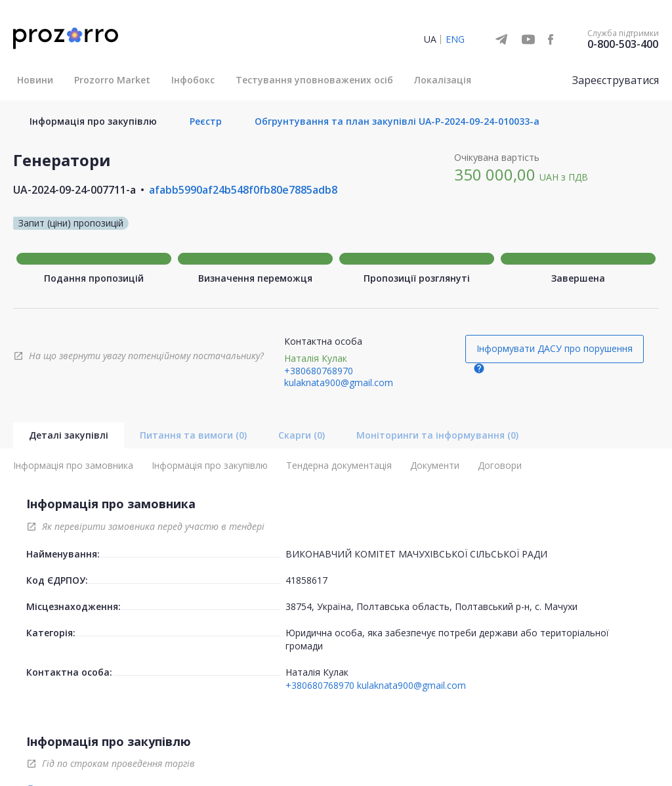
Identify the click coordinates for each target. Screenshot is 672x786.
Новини (35, 80)
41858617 (306, 580)
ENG (455, 39)
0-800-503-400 (623, 44)
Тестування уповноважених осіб (314, 80)
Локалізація (443, 80)
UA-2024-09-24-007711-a (74, 190)
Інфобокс (193, 80)
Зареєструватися (616, 80)
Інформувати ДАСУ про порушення (555, 348)
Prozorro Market (112, 80)
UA (430, 39)
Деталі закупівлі (69, 435)
